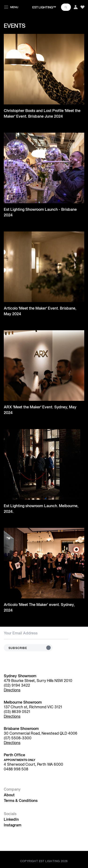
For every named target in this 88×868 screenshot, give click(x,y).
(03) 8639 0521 (17, 712)
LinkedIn (11, 820)
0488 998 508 (16, 769)
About (9, 795)
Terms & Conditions (21, 801)
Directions (12, 690)
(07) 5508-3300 (18, 738)
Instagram (13, 825)
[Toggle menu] (11, 6)
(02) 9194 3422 (17, 686)
